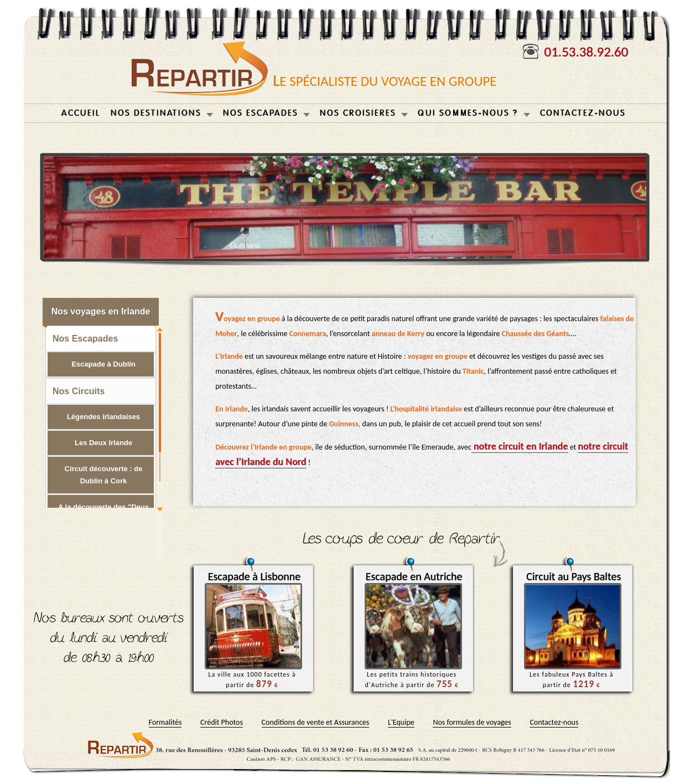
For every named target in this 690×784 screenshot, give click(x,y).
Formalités (165, 722)
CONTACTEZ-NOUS (583, 113)
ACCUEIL (81, 113)
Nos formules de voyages (472, 722)
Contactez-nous (554, 722)
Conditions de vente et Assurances (316, 722)
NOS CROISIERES (358, 113)
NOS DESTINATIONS (156, 113)
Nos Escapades (85, 339)
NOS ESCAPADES (261, 113)
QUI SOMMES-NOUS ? (468, 113)
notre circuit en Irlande (520, 446)
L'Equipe (401, 722)
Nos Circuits (79, 391)
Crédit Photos (222, 722)
